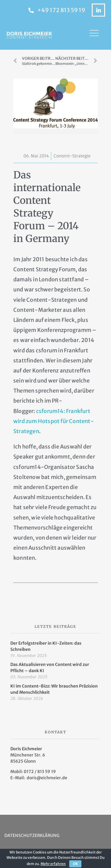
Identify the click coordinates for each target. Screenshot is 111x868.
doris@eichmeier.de (47, 778)
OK (75, 864)
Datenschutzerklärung (32, 835)
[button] (94, 35)
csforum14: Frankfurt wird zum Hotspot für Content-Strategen (54, 421)
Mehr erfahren (53, 864)
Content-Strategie (72, 156)
